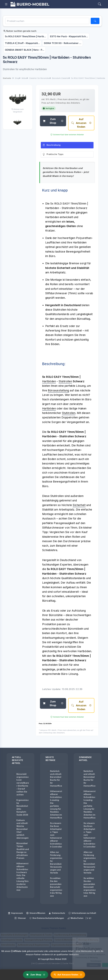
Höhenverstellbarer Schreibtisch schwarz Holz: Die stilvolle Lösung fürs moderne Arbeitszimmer (22, 877)
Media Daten (75, 918)
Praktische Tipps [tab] (53, 154)
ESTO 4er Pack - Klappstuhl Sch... (69, 36)
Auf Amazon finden (79, 123)
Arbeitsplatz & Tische (41, 935)
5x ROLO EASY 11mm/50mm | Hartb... (25, 36)
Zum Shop (49, 121)
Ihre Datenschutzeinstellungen (47, 918)
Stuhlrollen (65, 381)
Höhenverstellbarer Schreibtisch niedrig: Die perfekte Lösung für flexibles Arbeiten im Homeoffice (56, 804)
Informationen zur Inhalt (82, 913)
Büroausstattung (58, 390)
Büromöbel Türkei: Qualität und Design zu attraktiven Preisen (23, 851)
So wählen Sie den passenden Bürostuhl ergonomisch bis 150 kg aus (56, 887)
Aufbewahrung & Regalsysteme (33, 945)
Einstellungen (84, 961)
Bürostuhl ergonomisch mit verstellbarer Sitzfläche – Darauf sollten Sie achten (23, 784)
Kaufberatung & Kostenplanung (70, 935)
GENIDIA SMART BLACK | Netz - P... (25, 50)
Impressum (15, 913)
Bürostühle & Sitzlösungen (14, 935)
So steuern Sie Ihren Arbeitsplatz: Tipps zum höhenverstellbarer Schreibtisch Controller (56, 835)
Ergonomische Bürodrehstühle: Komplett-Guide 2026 (23, 807)
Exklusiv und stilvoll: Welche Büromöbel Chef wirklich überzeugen (22, 829)
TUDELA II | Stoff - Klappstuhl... (22, 43)
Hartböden (49, 381)
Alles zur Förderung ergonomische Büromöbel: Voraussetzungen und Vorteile (56, 862)
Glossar (20, 918)
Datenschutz (57, 913)
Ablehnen (82, 965)
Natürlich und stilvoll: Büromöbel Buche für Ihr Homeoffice (56, 778)
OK (97, 965)
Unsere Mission (36, 913)
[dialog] (84, 953)
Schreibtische (8, 945)
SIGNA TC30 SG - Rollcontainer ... (63, 43)
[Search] (100, 4)
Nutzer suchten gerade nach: (20, 31)
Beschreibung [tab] (52, 145)
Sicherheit (79, 505)
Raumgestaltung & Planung (38, 940)
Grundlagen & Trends (12, 940)
